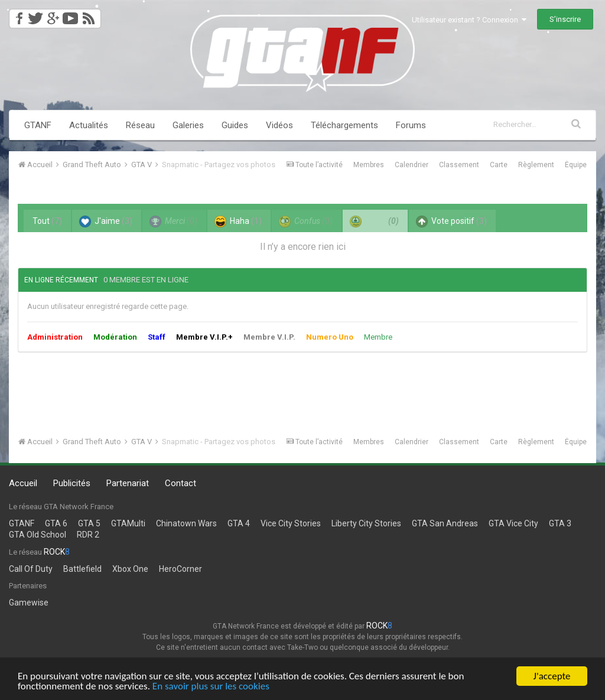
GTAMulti (128, 523)
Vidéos (279, 125)
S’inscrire (565, 19)
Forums (411, 125)
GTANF (38, 125)
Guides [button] (235, 125)
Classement (459, 165)
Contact (180, 483)
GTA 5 (89, 523)
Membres (369, 165)
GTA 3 (560, 523)
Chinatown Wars (186, 523)
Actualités (89, 125)
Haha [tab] (238, 222)
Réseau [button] (140, 125)
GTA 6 (56, 523)
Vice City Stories (291, 523)
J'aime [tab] (106, 222)
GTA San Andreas (445, 523)
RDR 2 (88, 535)
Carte (499, 165)
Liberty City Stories (366, 523)
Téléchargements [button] (344, 125)
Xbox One (130, 569)
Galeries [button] (188, 125)
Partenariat (128, 483)
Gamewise (29, 603)
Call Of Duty (31, 569)
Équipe (576, 165)
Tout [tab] (47, 221)
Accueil (23, 483)
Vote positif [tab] (451, 222)
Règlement (536, 165)
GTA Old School (38, 535)
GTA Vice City (513, 523)
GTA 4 (239, 523)
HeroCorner (180, 569)
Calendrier (412, 165)
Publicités (72, 483)
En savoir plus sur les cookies (211, 687)
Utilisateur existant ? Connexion (469, 20)
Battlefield (82, 569)
